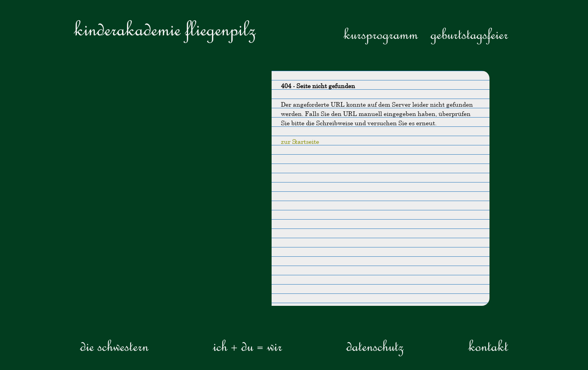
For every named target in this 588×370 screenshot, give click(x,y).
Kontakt (488, 346)
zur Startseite (300, 141)
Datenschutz (375, 346)
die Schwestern (114, 346)
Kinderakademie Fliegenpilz (165, 29)
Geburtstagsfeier (469, 34)
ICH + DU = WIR (247, 346)
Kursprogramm (381, 34)
